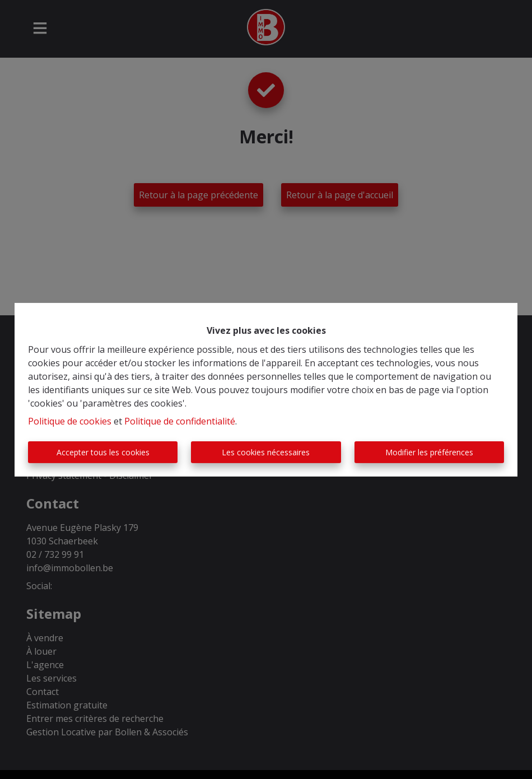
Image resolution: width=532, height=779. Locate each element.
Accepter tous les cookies (103, 452)
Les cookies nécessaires (266, 452)
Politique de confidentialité (180, 421)
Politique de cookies (70, 421)
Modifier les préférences (429, 452)
